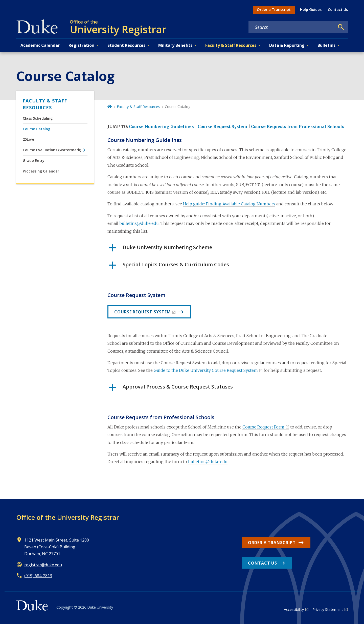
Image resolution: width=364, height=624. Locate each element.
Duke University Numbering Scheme (160, 249)
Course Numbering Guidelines (161, 126)
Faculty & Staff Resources (45, 104)
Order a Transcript (274, 9)
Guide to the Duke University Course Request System (206, 370)
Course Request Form (263, 427)
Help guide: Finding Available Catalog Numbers (229, 204)
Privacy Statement (328, 609)
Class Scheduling (38, 118)
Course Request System (222, 126)
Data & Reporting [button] (287, 45)
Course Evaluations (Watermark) (52, 150)
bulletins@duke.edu (139, 223)
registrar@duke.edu (43, 565)
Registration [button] (81, 45)
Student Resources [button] (126, 45)
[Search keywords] (292, 27)
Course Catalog (37, 129)
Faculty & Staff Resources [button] (231, 45)
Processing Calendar (41, 171)
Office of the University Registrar (68, 517)
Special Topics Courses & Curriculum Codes (169, 266)
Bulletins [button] (326, 45)
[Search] (341, 27)
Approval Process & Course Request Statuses (171, 389)
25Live (28, 139)
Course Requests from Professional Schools (298, 126)
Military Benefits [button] (175, 45)
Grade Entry (34, 160)
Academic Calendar (40, 45)
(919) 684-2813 (38, 576)
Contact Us (338, 9)
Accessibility (294, 609)
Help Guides (311, 9)
